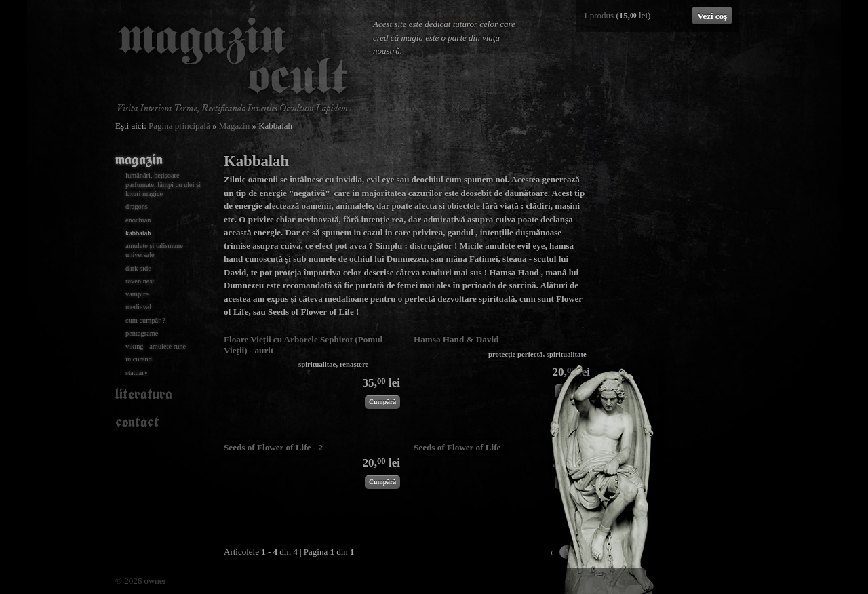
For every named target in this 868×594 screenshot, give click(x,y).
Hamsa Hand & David (456, 339)
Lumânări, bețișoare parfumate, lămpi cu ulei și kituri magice (163, 184)
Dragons (137, 206)
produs (598, 15)
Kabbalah (138, 233)
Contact (137, 421)
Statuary (137, 373)
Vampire (137, 294)
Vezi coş (712, 16)
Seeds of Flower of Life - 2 (273, 447)
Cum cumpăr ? (145, 320)
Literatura (144, 394)
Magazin (234, 126)
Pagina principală (179, 126)
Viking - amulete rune (156, 346)
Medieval (138, 307)
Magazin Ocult (233, 65)
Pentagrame (142, 333)
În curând (139, 359)
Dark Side (138, 268)
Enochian (138, 220)
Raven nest (140, 281)
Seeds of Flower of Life (457, 447)
